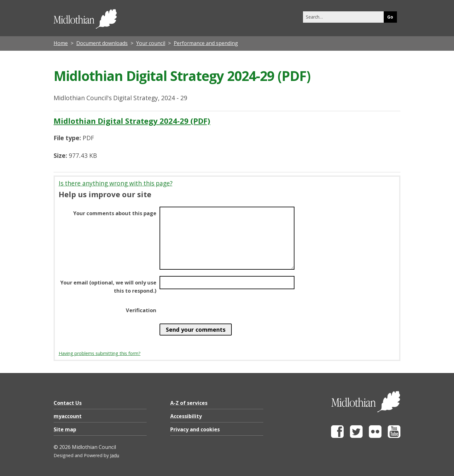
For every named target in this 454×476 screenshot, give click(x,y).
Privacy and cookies (195, 429)
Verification (141, 310)
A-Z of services (189, 403)
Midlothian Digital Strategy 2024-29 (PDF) (132, 121)
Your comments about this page (115, 213)
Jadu (115, 455)
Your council (151, 43)
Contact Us (68, 403)
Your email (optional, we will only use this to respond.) (108, 287)
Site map (65, 429)
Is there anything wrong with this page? (116, 183)
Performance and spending (206, 43)
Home (61, 43)
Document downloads (102, 43)
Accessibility (186, 416)
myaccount (68, 416)
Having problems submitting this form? (100, 353)
